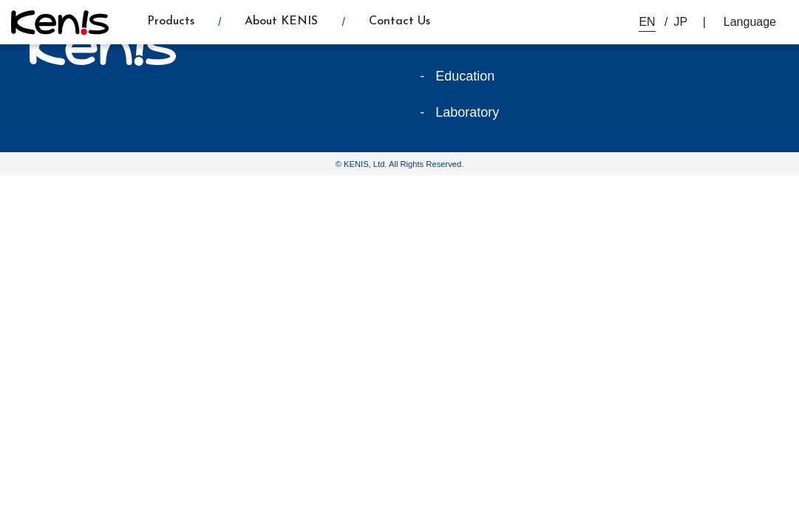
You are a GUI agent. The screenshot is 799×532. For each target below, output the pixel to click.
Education (465, 76)
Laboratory (467, 112)
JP (681, 22)
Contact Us (399, 21)
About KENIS (281, 21)
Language (750, 22)
